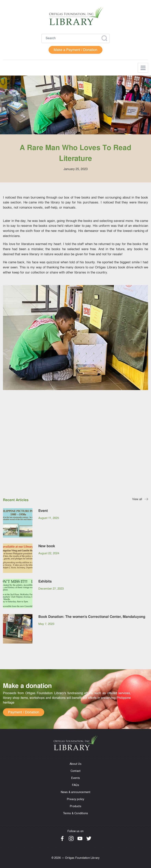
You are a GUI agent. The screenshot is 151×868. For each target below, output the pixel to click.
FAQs (75, 785)
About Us (75, 764)
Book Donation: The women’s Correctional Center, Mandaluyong (92, 617)
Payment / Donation (24, 712)
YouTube (80, 838)
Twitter (89, 838)
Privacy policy (76, 799)
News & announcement (76, 792)
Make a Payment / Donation (75, 50)
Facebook (62, 838)
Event (43, 511)
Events (75, 778)
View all (137, 499)
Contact (75, 771)
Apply (104, 38)
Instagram (71, 838)
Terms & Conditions (76, 813)
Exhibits (45, 581)
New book (47, 546)
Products (75, 806)
